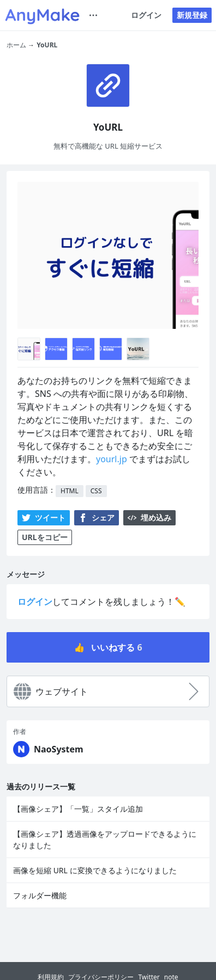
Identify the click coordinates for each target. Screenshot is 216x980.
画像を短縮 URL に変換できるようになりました (95, 870)
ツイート (44, 517)
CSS (96, 491)
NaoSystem (59, 749)
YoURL (47, 45)
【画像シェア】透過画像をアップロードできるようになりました (105, 840)
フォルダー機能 (40, 895)
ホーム (16, 45)
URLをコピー (45, 537)
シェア (97, 517)
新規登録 (192, 15)
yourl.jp (112, 459)
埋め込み (149, 517)
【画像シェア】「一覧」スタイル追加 (78, 809)
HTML (70, 491)
